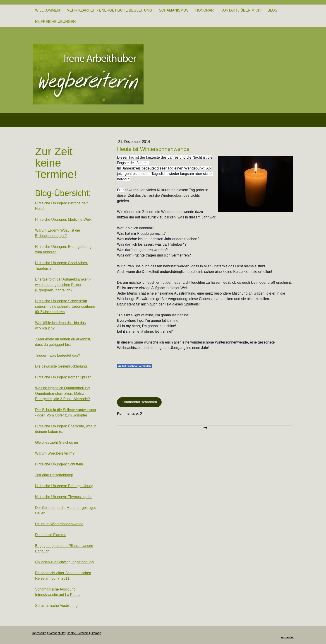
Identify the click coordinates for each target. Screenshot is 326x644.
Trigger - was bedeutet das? (58, 355)
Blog (273, 10)
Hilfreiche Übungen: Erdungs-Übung (64, 486)
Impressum (39, 633)
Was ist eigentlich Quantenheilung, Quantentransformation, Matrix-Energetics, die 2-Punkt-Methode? (63, 393)
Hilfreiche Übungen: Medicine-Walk (63, 219)
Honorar (205, 10)
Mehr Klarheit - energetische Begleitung (109, 10)
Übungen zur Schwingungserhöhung (64, 562)
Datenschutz (57, 633)
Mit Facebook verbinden (134, 366)
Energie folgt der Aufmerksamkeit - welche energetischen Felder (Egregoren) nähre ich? (63, 285)
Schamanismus (174, 10)
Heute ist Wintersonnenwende (59, 524)
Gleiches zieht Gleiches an (56, 442)
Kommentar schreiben (139, 402)
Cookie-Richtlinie (78, 633)
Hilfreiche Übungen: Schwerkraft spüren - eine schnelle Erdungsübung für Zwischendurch (65, 306)
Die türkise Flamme (51, 535)
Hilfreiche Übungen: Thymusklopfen (64, 497)
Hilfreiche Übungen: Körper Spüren (63, 377)
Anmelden (288, 637)
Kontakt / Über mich (241, 10)
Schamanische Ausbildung (56, 606)
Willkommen (47, 10)
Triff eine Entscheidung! (54, 475)
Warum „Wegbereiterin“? (55, 453)
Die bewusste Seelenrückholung (61, 366)
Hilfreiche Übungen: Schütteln (59, 464)
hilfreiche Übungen (55, 22)
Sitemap (96, 633)
